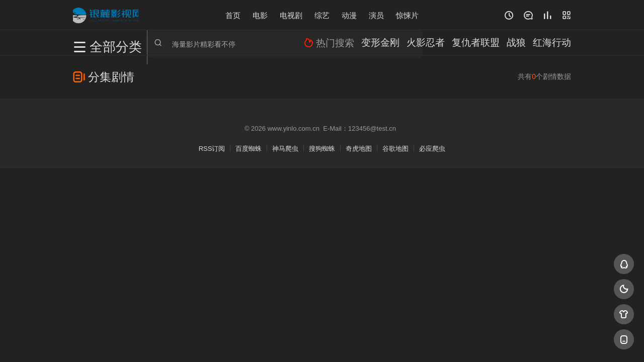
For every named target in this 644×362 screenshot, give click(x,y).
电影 (260, 15)
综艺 (322, 15)
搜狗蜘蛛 (322, 149)
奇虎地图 (359, 149)
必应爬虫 (432, 149)
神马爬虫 (285, 149)
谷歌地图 (395, 149)
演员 (376, 15)
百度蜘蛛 (249, 149)
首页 (233, 15)
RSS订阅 (212, 149)
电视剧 (291, 15)
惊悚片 (407, 15)
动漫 (349, 15)
